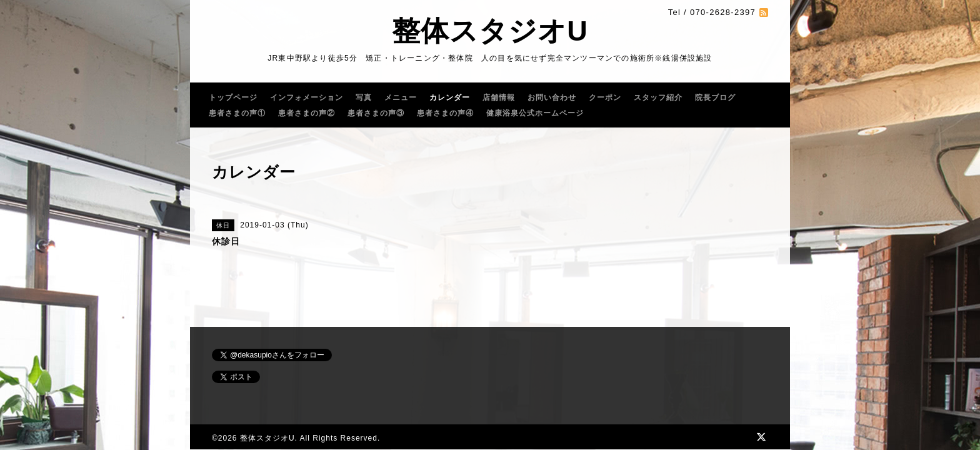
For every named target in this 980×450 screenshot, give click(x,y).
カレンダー (450, 97)
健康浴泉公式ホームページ (535, 113)
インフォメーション (307, 97)
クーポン (605, 97)
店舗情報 (499, 97)
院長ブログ (715, 97)
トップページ (233, 97)
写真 (364, 97)
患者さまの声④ (445, 113)
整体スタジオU (490, 31)
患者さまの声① (237, 113)
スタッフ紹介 (658, 97)
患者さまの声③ (376, 113)
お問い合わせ (552, 97)
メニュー (401, 97)
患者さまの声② (307, 113)
